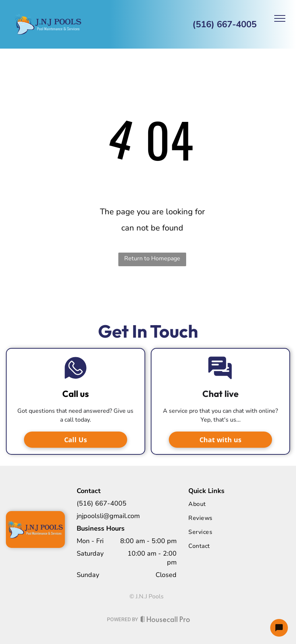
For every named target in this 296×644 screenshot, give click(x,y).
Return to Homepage (152, 258)
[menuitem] (218, 504)
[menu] (280, 18)
